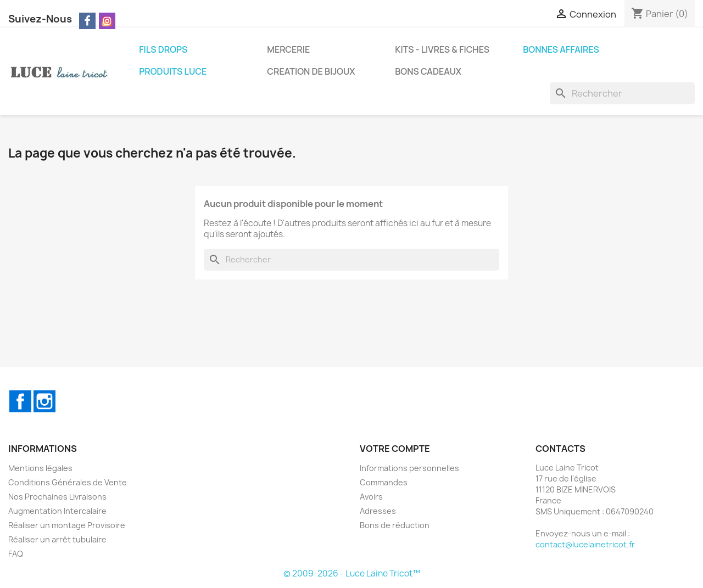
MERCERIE (288, 49)
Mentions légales (40, 468)
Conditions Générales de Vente (68, 482)
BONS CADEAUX (428, 71)
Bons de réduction (395, 525)
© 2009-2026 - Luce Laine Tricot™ (352, 573)
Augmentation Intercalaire (57, 511)
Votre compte (395, 449)
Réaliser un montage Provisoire (67, 525)
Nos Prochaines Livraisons (57, 497)
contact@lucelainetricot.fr (585, 544)
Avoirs (371, 497)
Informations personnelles (409, 468)
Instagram (44, 401)
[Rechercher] (622, 93)
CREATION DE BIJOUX (311, 71)
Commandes (384, 482)
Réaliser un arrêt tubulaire (57, 539)
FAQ (16, 554)
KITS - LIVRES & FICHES (442, 49)
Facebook (20, 401)
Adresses (378, 511)
